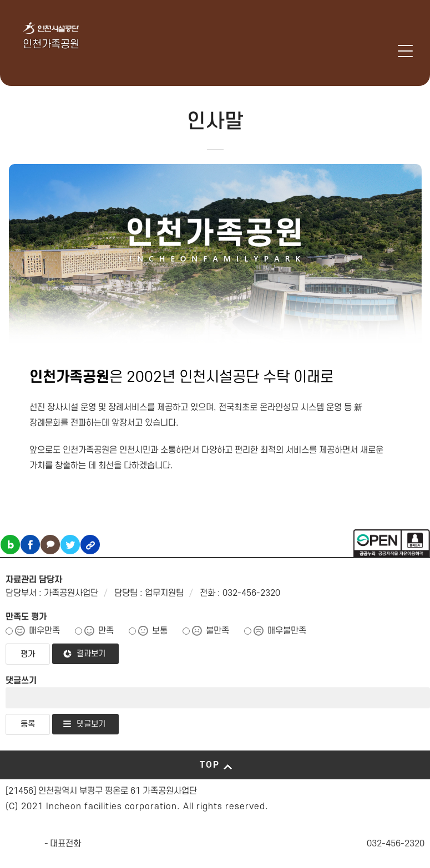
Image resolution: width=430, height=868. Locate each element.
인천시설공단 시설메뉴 (359, 51)
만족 (106, 631)
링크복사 (90, 545)
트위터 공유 (70, 545)
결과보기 (91, 654)
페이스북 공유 (30, 545)
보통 (160, 631)
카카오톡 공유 (50, 545)
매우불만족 (287, 631)
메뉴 (405, 51)
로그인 (388, 51)
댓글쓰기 (21, 681)
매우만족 (44, 631)
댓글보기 (91, 724)
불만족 (217, 631)
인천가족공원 (51, 45)
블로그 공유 (10, 545)
